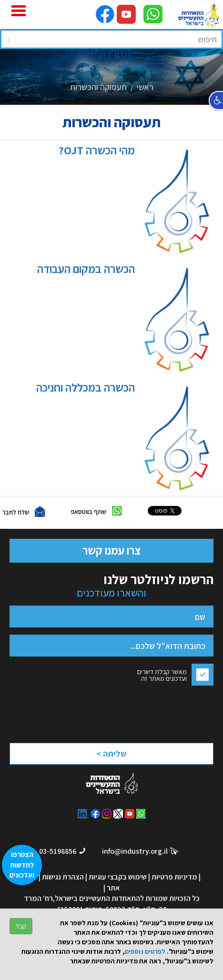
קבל (21, 926)
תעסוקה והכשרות (98, 87)
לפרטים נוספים (145, 951)
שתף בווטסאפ (89, 512)
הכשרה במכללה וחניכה (121, 437)
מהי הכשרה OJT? (132, 200)
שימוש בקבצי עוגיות (118, 877)
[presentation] (130, 712)
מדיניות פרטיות (174, 877)
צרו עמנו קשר (111, 550)
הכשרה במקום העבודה (122, 318)
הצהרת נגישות (63, 877)
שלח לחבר (15, 512)
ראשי (145, 87)
